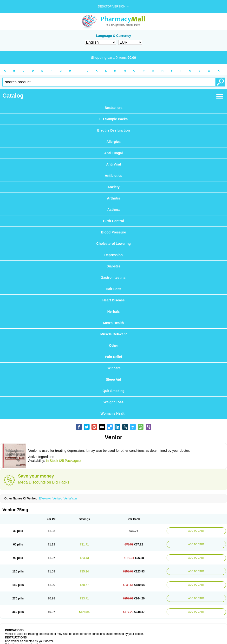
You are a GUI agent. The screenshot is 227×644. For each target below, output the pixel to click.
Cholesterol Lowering (113, 244)
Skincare (113, 368)
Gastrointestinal (113, 278)
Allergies (113, 142)
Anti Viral (113, 164)
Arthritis (113, 198)
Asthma (113, 210)
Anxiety (113, 187)
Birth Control (113, 221)
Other (113, 345)
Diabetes (113, 266)
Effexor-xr (45, 498)
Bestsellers (113, 108)
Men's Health (114, 323)
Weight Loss (113, 402)
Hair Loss (114, 289)
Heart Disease (113, 300)
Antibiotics (113, 176)
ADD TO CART (196, 531)
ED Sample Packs (114, 119)
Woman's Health (113, 413)
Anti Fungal (113, 153)
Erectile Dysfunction (113, 130)
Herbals (113, 312)
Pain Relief (114, 357)
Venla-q (57, 498)
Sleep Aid (113, 379)
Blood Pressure (113, 232)
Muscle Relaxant (114, 334)
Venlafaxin (70, 498)
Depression (113, 255)
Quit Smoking (113, 391)
